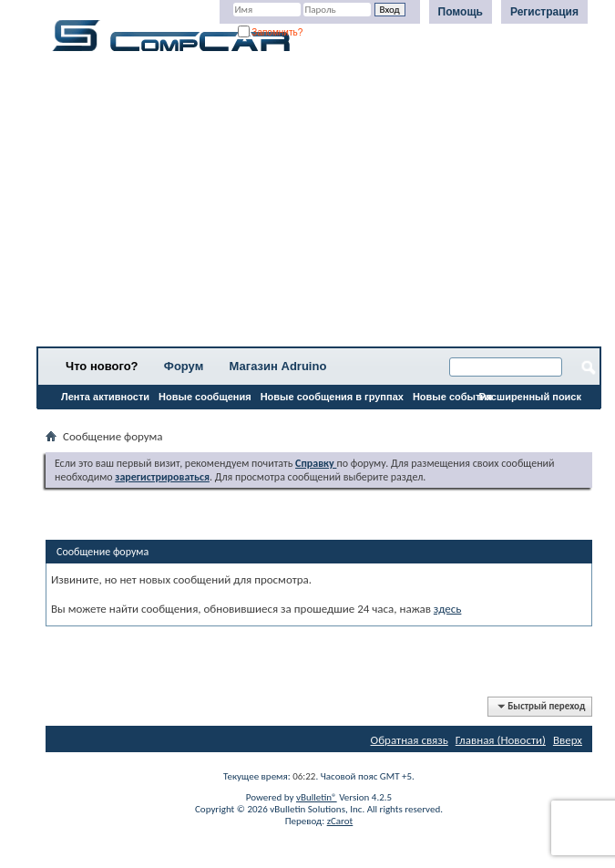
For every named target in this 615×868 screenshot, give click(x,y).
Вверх (568, 740)
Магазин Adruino (278, 366)
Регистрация (544, 12)
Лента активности (105, 397)
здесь (448, 609)
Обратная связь (410, 740)
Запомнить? (271, 32)
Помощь (461, 12)
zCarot (340, 821)
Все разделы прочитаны (104, 420)
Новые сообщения (205, 397)
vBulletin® (317, 797)
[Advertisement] (319, 205)
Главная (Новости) (501, 740)
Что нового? (102, 366)
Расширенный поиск (530, 397)
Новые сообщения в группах (332, 397)
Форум (184, 366)
